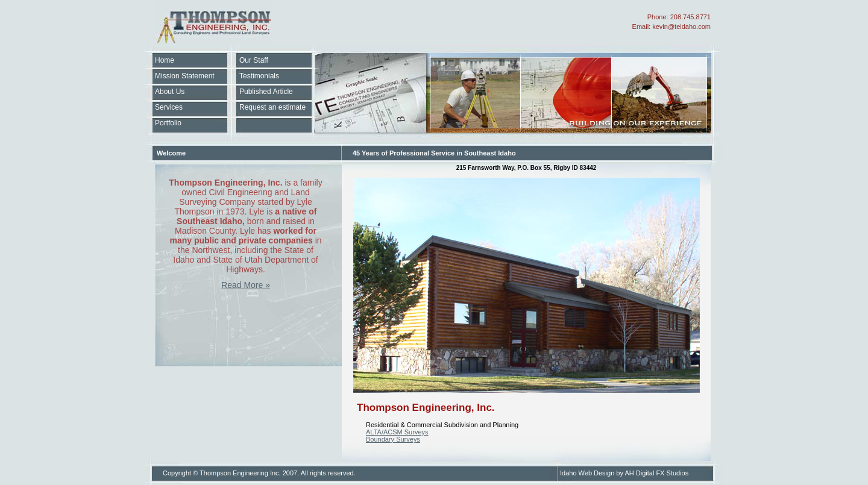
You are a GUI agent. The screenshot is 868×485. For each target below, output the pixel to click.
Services (169, 107)
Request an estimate (272, 107)
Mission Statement (185, 76)
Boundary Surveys (393, 439)
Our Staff (254, 60)
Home (165, 60)
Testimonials (259, 76)
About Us (170, 92)
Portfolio (168, 123)
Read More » (246, 285)
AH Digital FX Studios (656, 473)
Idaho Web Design (587, 473)
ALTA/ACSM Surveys (397, 432)
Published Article (266, 92)
